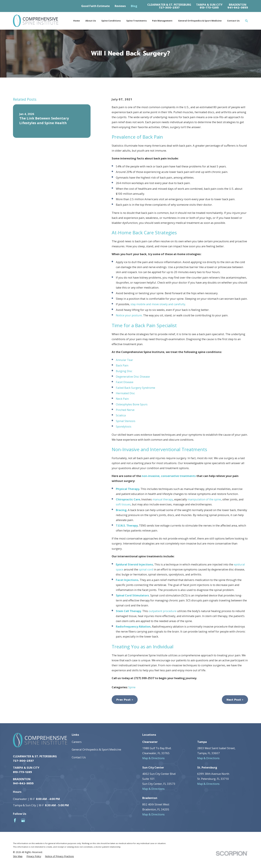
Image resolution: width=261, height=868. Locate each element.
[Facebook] (15, 820)
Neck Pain (122, 399)
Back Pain (122, 365)
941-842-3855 (238, 8)
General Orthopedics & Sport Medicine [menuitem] (200, 21)
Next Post (235, 700)
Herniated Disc (125, 393)
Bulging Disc (124, 371)
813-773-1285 (209, 8)
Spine (132, 687)
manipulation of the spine (204, 499)
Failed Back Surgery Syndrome (135, 388)
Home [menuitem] (76, 21)
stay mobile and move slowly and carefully (158, 304)
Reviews (120, 6)
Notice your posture (129, 315)
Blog (134, 6)
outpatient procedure (163, 611)
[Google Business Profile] (23, 820)
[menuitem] (18, 856)
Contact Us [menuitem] (233, 21)
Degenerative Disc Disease (133, 377)
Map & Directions (153, 758)
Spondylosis (124, 426)
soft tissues (123, 504)
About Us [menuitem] (91, 21)
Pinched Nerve (125, 410)
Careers (77, 742)
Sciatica (121, 415)
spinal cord (146, 569)
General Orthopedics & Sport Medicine (96, 749)
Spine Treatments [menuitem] (136, 21)
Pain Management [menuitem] (162, 21)
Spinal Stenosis (126, 421)
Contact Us (79, 757)
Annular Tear (124, 360)
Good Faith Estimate (95, 6)
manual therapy (163, 499)
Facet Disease (125, 382)
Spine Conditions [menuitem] (111, 21)
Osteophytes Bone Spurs (132, 404)
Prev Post (125, 700)
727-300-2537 (169, 8)
